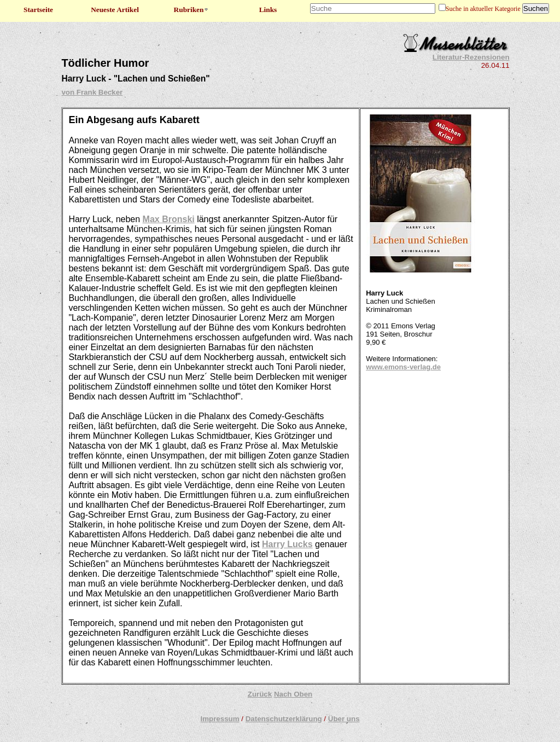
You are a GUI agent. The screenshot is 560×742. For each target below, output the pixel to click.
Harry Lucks (287, 544)
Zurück (260, 694)
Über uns (344, 719)
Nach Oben (293, 694)
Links (268, 10)
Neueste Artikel (115, 10)
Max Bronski (169, 219)
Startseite (38, 10)
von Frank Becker (92, 92)
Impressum (220, 719)
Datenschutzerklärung (284, 719)
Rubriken (192, 10)
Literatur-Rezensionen (471, 57)
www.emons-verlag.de (403, 367)
